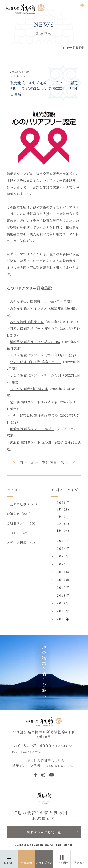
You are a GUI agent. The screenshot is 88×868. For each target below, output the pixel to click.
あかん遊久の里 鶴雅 (25, 302)
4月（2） (64, 509)
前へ (23, 462)
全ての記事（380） (25, 504)
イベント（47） (19, 533)
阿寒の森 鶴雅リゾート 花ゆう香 (34, 328)
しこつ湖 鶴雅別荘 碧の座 (29, 389)
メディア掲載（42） (22, 543)
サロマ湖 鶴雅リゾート (27, 355)
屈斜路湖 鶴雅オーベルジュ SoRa (35, 342)
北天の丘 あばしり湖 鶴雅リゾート (35, 362)
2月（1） (64, 524)
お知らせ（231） (19, 514)
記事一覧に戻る (44, 462)
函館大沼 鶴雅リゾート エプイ (32, 429)
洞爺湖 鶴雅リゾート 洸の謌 (31, 442)
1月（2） (64, 531)
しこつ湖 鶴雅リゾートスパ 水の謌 (35, 375)
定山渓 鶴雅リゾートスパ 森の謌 (34, 402)
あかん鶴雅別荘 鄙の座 (27, 322)
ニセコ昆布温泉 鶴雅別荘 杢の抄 (34, 415)
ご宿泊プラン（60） (22, 523)
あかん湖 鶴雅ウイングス (28, 308)
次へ (65, 462)
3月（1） (64, 517)
